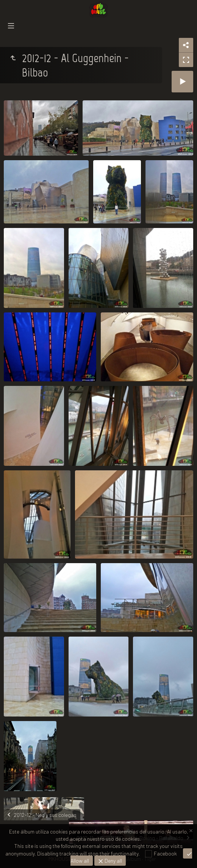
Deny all (113, 861)
